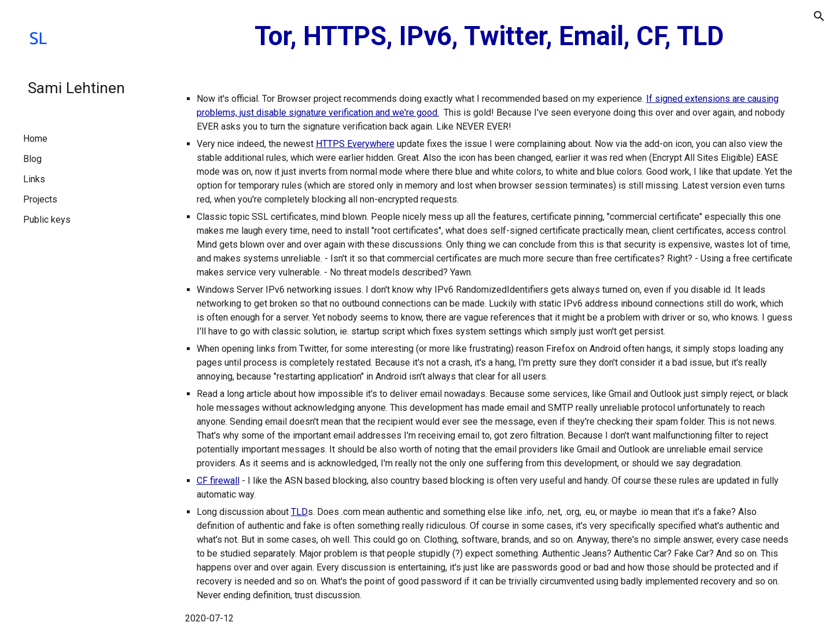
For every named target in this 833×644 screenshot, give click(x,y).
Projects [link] (40, 199)
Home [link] (35, 139)
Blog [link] (32, 159)
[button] (819, 16)
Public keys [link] (47, 220)
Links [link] (34, 179)
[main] (489, 37)
